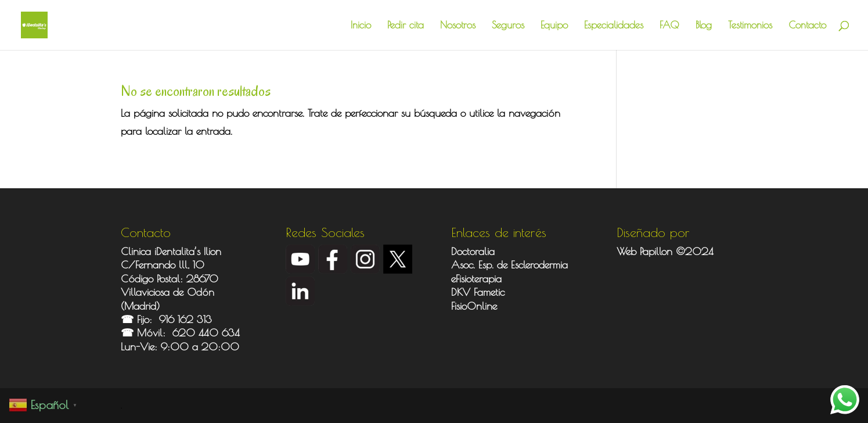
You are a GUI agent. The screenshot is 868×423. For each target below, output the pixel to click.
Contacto (807, 26)
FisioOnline (474, 306)
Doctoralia (473, 251)
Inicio (361, 26)
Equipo (554, 26)
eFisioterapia (476, 279)
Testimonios (750, 26)
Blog (704, 26)
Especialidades (614, 26)
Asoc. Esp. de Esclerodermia (511, 265)
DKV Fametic (478, 292)
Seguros (508, 26)
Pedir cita (406, 26)
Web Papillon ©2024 (665, 251)
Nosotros (458, 26)
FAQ (669, 26)
